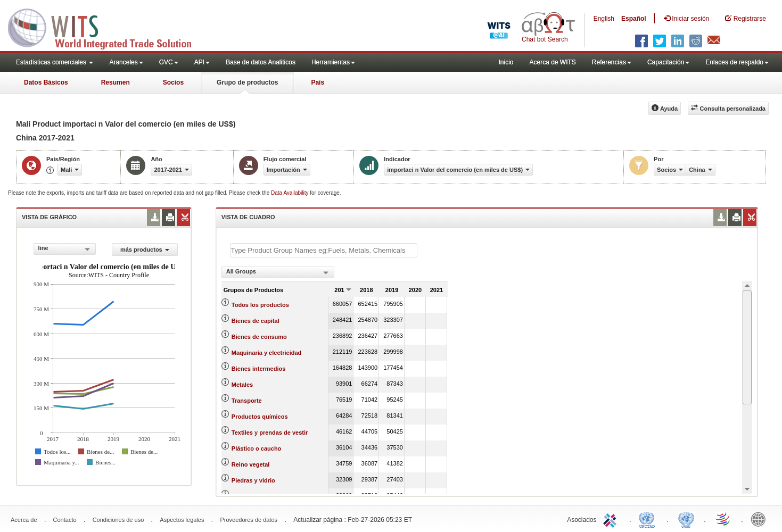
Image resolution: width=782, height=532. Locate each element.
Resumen (116, 82)
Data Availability (290, 193)
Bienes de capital (256, 321)
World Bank (761, 519)
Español (634, 19)
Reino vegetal (251, 464)
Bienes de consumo (259, 337)
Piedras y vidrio (253, 480)
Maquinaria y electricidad (266, 353)
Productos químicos (260, 417)
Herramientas (333, 62)
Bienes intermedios (258, 369)
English (604, 19)
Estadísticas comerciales (55, 62)
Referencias (612, 62)
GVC (169, 62)
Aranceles (126, 62)
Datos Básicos (46, 82)
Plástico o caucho (257, 448)
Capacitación (668, 62)
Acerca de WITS (552, 62)
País (318, 82)
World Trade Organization (723, 519)
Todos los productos (260, 305)
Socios (173, 82)
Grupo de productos (247, 82)
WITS (106, 27)
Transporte (247, 401)
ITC (612, 519)
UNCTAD (649, 519)
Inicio (506, 62)
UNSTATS (686, 519)
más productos (145, 250)
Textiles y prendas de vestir (270, 433)
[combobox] (65, 249)
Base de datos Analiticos (261, 62)
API (202, 62)
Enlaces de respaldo (737, 62)
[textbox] (324, 250)
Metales (242, 385)
